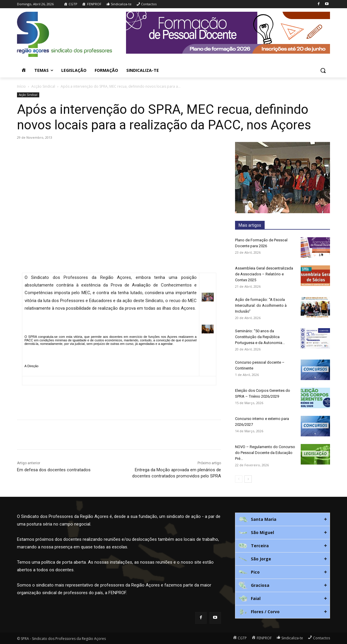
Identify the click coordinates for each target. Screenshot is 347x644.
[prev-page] (239, 479)
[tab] (283, 519)
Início (21, 86)
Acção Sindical (43, 86)
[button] (323, 70)
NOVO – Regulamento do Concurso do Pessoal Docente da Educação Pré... (265, 453)
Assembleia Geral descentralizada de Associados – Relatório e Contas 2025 (264, 274)
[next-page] (248, 479)
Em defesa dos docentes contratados (54, 470)
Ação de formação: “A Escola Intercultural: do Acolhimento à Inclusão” (261, 305)
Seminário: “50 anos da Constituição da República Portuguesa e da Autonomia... (260, 337)
